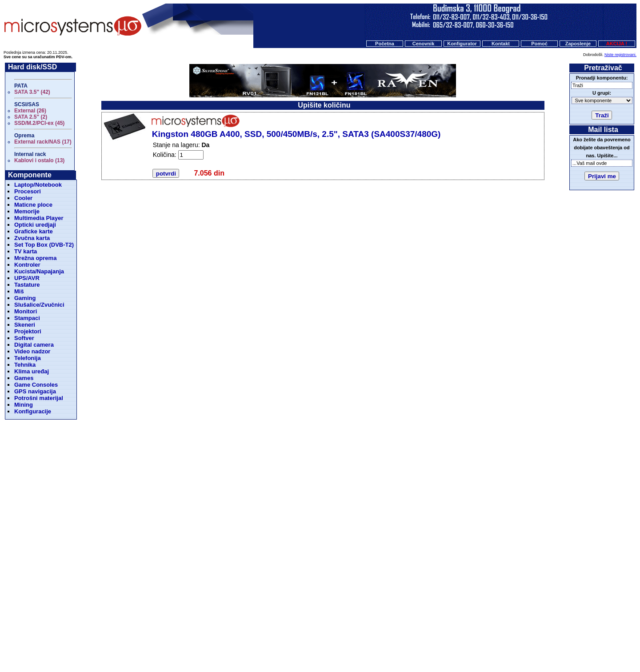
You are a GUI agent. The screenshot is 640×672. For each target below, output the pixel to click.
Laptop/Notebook (38, 185)
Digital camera (34, 345)
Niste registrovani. (620, 55)
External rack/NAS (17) (43, 142)
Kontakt (501, 44)
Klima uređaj (32, 371)
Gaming (25, 298)
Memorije (27, 211)
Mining (24, 405)
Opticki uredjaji (35, 225)
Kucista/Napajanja (39, 271)
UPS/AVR (27, 278)
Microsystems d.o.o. (328, 644)
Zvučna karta (32, 238)
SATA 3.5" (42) (32, 92)
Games (24, 378)
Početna (385, 44)
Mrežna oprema (35, 258)
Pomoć (539, 44)
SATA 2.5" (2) (31, 117)
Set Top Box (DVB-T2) (44, 245)
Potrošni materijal (39, 398)
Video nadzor (32, 351)
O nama (351, 627)
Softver (24, 338)
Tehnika (25, 365)
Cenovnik (424, 44)
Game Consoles (36, 385)
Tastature (27, 285)
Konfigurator (462, 44)
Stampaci (27, 318)
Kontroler (27, 265)
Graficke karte (34, 231)
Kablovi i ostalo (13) (39, 160)
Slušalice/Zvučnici (39, 305)
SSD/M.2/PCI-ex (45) (39, 123)
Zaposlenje (578, 44)
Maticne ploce (33, 205)
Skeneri (25, 325)
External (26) (30, 111)
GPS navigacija (35, 391)
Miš (19, 291)
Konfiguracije (33, 411)
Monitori (26, 311)
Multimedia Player (39, 218)
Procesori (28, 191)
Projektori (28, 331)
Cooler (23, 198)
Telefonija (28, 358)
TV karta (26, 251)
